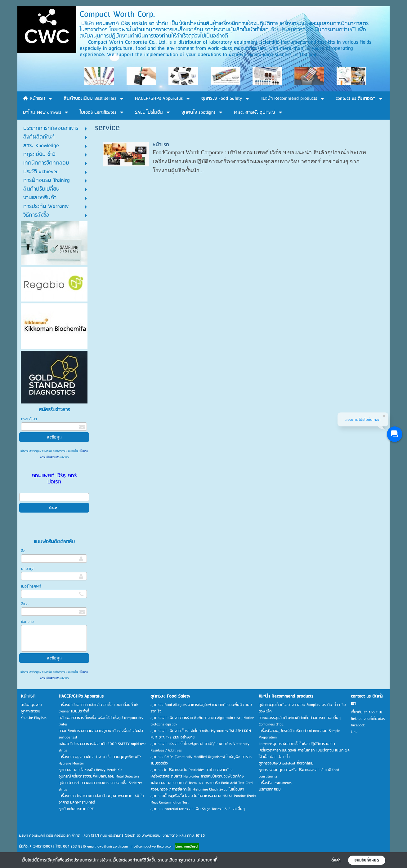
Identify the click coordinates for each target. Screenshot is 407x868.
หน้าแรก (161, 145)
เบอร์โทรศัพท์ (31, 586)
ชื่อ (23, 551)
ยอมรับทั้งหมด (367, 860)
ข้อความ (27, 622)
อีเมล (25, 604)
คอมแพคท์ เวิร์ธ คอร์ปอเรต (54, 479)
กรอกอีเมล (29, 419)
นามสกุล (28, 569)
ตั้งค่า (336, 860)
